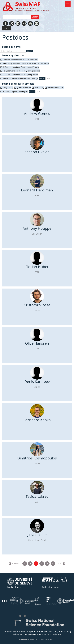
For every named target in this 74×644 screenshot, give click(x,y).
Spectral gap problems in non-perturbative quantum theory (26, 63)
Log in (7, 28)
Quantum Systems (24, 88)
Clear (48, 78)
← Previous (14, 563)
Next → (61, 563)
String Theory (8, 88)
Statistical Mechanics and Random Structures (20, 60)
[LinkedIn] (18, 23)
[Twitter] (12, 23)
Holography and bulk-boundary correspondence (21, 71)
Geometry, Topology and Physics (15, 92)
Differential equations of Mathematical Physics (21, 67)
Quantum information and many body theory (20, 75)
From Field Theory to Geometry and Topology (20, 78)
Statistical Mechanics (55, 88)
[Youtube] (30, 23)
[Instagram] (24, 23)
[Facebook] (5, 23)
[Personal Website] (37, 23)
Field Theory (39, 88)
